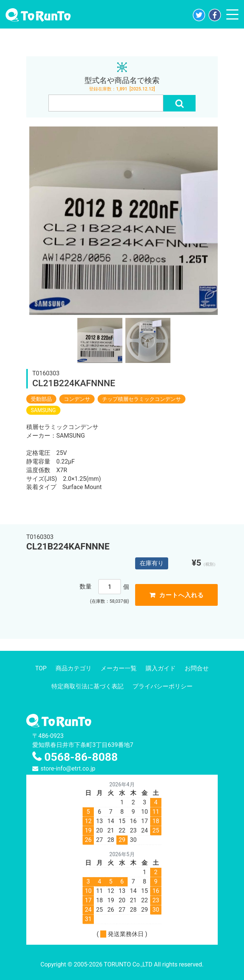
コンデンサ (77, 399)
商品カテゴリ (74, 668)
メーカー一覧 (119, 668)
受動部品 (41, 399)
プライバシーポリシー (163, 686)
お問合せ (197, 668)
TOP (41, 668)
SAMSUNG (43, 410)
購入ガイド (161, 668)
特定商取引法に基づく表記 (87, 686)
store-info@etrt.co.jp (68, 768)
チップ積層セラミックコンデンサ (142, 399)
